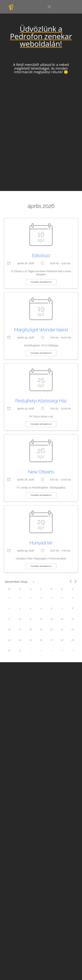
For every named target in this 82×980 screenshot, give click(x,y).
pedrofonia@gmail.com (28, 833)
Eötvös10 (41, 256)
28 (41, 598)
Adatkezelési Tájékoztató (23, 958)
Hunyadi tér (41, 543)
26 (41, 640)
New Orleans (41, 472)
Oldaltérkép (17, 954)
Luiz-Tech (32, 973)
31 (20, 651)
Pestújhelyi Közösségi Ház (41, 401)
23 (9, 640)
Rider (41, 845)
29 (52, 598)
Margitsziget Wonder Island (41, 330)
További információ (41, 282)
